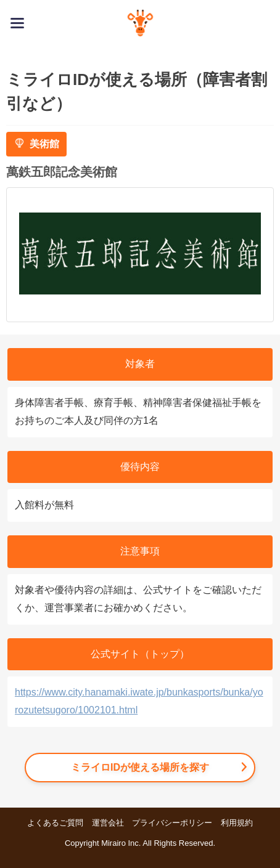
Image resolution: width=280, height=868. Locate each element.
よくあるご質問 (55, 823)
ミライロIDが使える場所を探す (140, 767)
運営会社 (108, 823)
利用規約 (237, 823)
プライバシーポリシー (172, 823)
